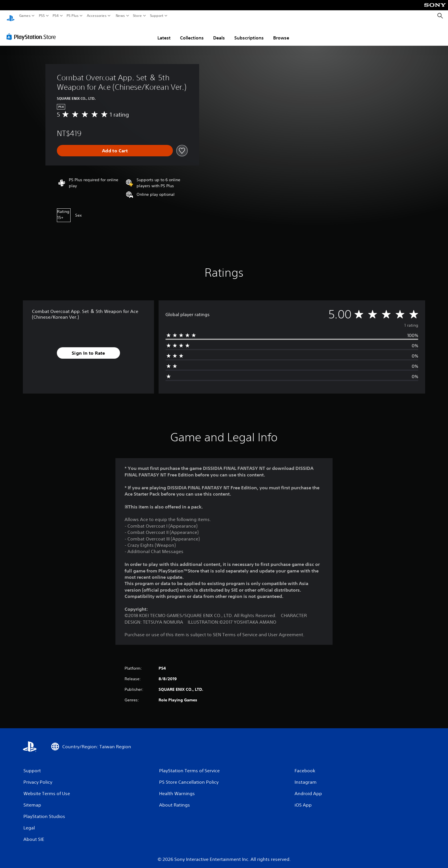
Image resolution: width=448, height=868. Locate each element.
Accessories (97, 16)
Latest (164, 32)
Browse (281, 32)
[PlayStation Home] (11, 16)
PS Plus (73, 16)
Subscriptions (249, 32)
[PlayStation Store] (33, 31)
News (120, 16)
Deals (219, 32)
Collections (192, 32)
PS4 (56, 16)
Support (157, 16)
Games (25, 16)
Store (137, 16)
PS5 (42, 16)
